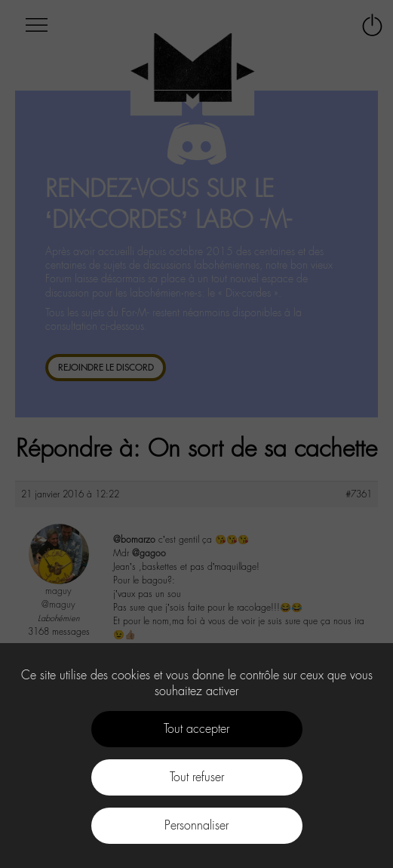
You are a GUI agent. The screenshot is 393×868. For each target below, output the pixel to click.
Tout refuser (197, 777)
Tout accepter (196, 729)
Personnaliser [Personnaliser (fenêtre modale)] (196, 825)
